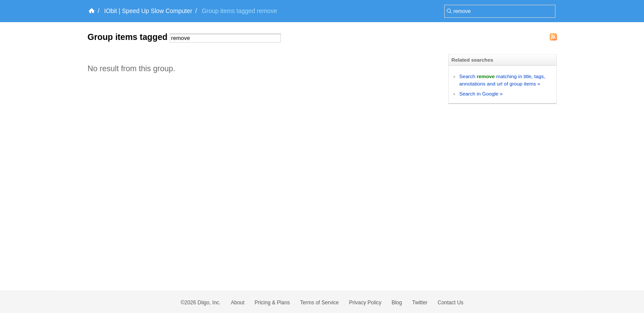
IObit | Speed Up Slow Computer (148, 11)
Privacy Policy (365, 303)
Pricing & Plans (272, 303)
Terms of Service (319, 303)
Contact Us (451, 303)
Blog (397, 303)
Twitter (420, 303)
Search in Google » (481, 94)
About (238, 303)
